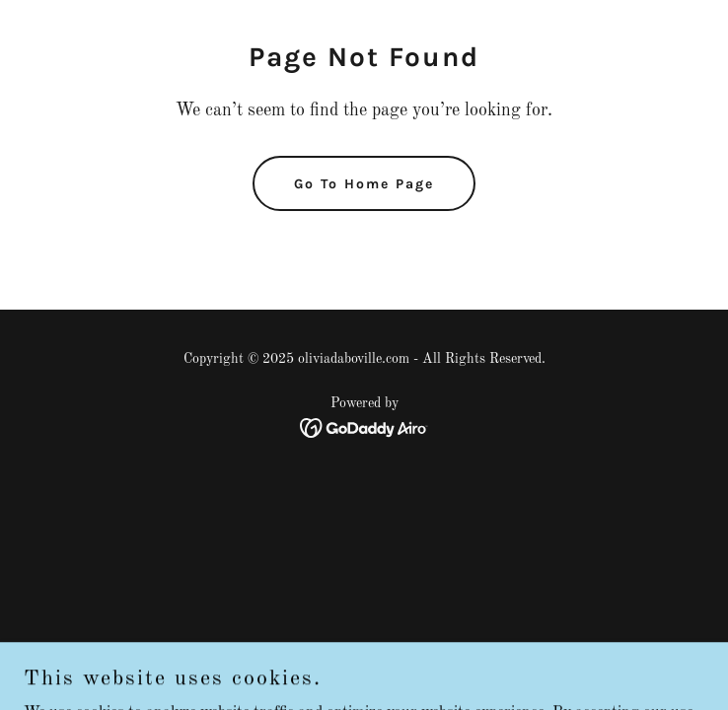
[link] (364, 428)
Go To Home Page (364, 184)
